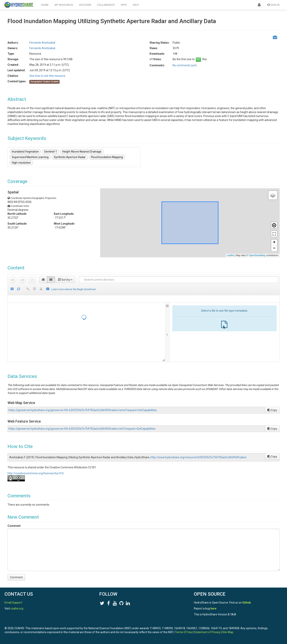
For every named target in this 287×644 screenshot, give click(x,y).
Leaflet (230, 255)
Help (136, 5)
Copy (272, 410)
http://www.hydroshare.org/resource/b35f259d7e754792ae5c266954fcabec (199, 457)
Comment (14, 526)
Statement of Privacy (207, 632)
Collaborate (106, 5)
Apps (124, 5)
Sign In (273, 5)
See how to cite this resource (47, 76)
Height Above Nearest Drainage (82, 152)
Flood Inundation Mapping (107, 157)
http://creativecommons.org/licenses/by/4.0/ (36, 473)
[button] (259, 5)
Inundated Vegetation (25, 152)
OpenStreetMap (257, 255)
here (213, 608)
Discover (85, 5)
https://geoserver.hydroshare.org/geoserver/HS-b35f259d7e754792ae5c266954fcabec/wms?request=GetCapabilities (83, 410)
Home (45, 5)
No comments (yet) (185, 65)
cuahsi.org (17, 608)
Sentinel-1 (51, 152)
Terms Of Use (184, 632)
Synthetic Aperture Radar (70, 157)
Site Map (228, 632)
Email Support (13, 603)
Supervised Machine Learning (30, 157)
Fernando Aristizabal (42, 43)
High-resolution (21, 163)
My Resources (64, 5)
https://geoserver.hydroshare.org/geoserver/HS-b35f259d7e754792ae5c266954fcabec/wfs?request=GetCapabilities (82, 429)
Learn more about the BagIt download (73, 289)
